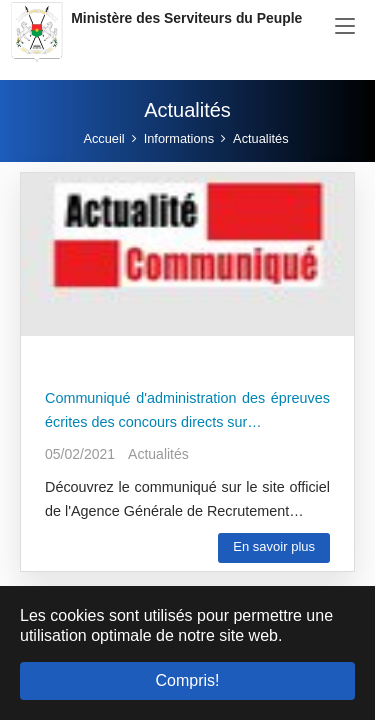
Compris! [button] (187, 680)
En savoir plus (274, 546)
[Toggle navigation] (345, 27)
